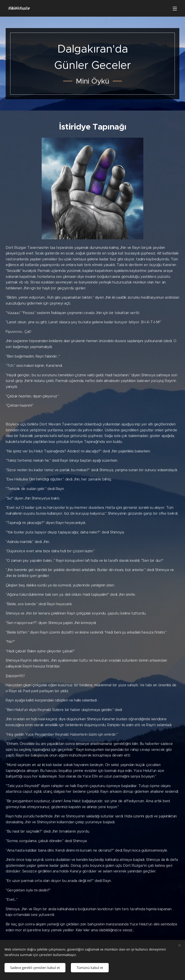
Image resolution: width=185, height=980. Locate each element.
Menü (175, 9)
